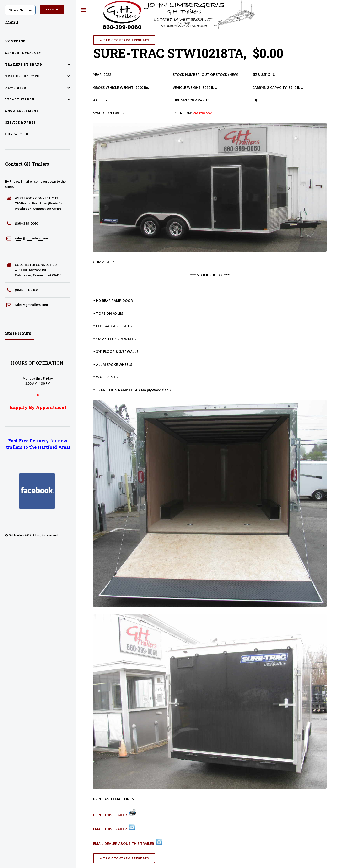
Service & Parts (21, 123)
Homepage (15, 41)
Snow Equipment (22, 111)
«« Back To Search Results (124, 40)
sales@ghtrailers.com (31, 238)
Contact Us (17, 134)
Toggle (84, 10)
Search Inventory (23, 53)
